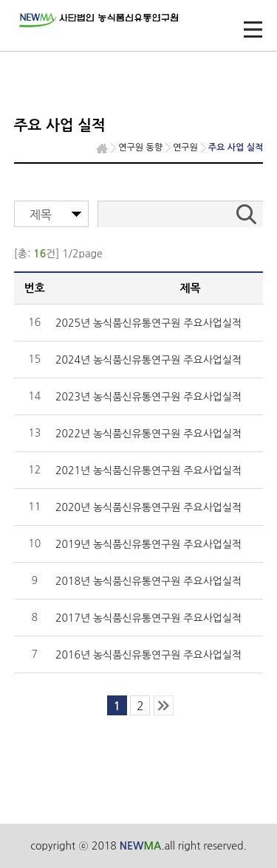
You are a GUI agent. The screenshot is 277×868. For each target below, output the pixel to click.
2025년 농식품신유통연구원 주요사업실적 (148, 323)
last (164, 705)
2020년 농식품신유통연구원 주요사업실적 (148, 507)
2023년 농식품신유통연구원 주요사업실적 (148, 397)
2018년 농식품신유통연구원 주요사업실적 (148, 581)
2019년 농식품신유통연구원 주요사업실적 (148, 544)
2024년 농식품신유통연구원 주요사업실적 (148, 360)
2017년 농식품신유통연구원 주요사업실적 (148, 618)
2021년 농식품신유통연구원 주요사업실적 (148, 471)
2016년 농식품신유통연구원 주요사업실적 (148, 655)
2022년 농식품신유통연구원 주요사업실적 (148, 434)
